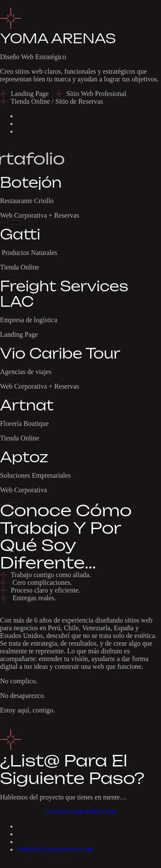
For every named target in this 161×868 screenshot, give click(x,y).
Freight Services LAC (64, 294)
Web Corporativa (23, 490)
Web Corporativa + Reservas (39, 215)
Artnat (27, 405)
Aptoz (24, 457)
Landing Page (19, 334)
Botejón (31, 183)
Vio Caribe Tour (60, 353)
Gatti (20, 234)
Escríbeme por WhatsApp (80, 812)
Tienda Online (20, 267)
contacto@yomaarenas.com (55, 849)
